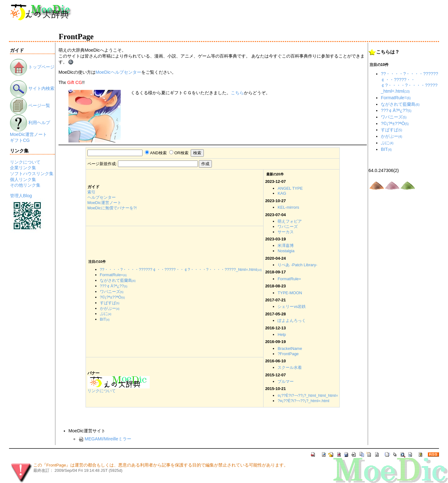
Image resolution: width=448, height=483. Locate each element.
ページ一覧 (30, 105)
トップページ (32, 67)
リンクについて (25, 162)
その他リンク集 (25, 185)
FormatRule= (289, 279)
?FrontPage (288, 354)
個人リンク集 (23, 179)
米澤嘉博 (286, 246)
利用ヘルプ (30, 123)
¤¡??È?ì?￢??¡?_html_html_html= (308, 395)
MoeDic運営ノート (28, 134)
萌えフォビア (290, 221)
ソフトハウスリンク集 (32, 174)
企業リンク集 (23, 168)
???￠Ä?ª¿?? (114, 286)
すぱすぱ (110, 303)
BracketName (290, 348)
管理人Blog (21, 196)
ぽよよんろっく (292, 320)
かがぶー (110, 308)
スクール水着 (290, 367)
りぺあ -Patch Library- (297, 265)
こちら (237, 93)
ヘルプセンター (102, 197)
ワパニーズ (288, 227)
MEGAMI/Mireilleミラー (105, 439)
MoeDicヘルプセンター (118, 72)
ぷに (106, 314)
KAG (282, 193)
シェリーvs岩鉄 (292, 307)
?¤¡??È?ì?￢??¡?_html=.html (303, 401)
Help (282, 334)
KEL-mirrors (288, 207)
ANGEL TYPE (290, 188)
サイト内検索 (32, 88)
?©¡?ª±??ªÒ (112, 297)
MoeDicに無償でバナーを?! (112, 208)
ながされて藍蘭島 (118, 280)
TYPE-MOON (290, 293)
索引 (91, 192)
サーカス (286, 232)
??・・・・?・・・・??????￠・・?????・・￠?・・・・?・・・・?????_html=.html (181, 269)
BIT (105, 319)
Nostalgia (286, 251)
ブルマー (286, 381)
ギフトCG (20, 140)
